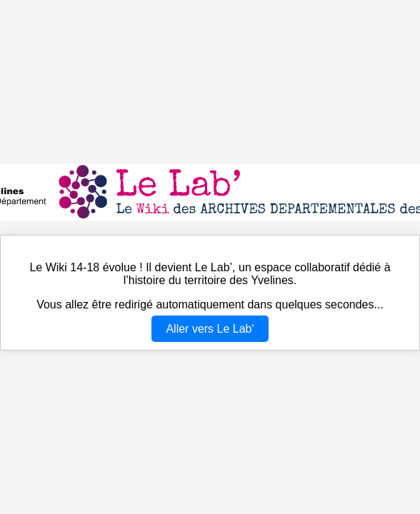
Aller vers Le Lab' (210, 329)
